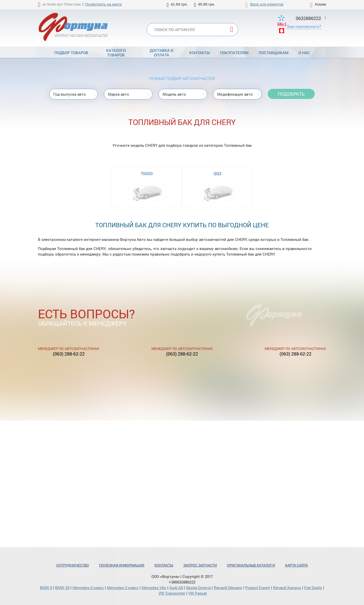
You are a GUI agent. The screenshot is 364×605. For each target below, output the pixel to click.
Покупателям (234, 53)
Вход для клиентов (267, 4)
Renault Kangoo (287, 588)
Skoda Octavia (198, 588)
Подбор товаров (71, 53)
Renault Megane (228, 588)
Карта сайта (297, 565)
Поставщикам (274, 53)
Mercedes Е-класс (88, 588)
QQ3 (218, 173)
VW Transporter (172, 593)
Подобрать (291, 94)
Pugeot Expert (258, 588)
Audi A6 (176, 588)
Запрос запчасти (200, 565)
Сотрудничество (73, 565)
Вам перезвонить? (304, 26)
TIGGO (147, 173)
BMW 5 (46, 588)
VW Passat (198, 593)
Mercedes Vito (154, 588)
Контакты (200, 53)
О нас (304, 53)
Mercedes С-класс (123, 588)
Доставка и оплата (162, 53)
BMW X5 (62, 588)
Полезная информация (122, 565)
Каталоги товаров (116, 53)
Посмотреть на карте (103, 4)
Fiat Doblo (313, 588)
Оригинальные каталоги (251, 565)
